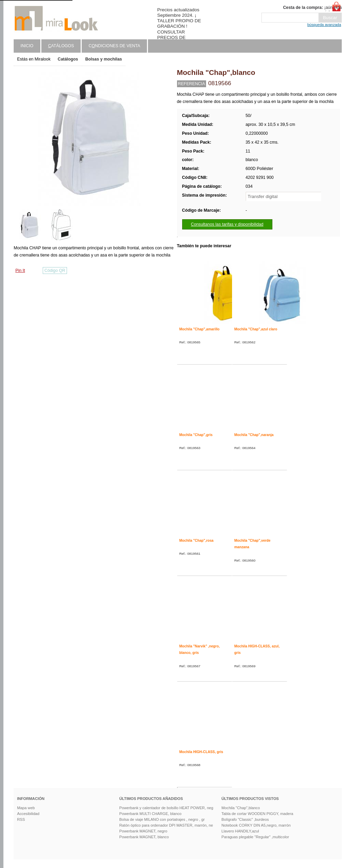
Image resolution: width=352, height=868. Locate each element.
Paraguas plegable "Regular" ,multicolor (255, 837)
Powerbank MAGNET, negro (143, 831)
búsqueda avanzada (324, 25)
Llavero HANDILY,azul (240, 831)
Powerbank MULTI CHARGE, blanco (150, 814)
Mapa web (26, 808)
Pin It (20, 271)
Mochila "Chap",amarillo (200, 329)
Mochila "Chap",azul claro (256, 329)
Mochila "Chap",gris (196, 435)
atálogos (61, 46)
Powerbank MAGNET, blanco (144, 837)
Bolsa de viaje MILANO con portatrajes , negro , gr (162, 819)
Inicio (27, 46)
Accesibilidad (28, 814)
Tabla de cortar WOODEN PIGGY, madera (257, 814)
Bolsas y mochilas (103, 59)
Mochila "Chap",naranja (254, 435)
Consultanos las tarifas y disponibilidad (227, 224)
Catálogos (68, 59)
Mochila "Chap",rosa (197, 541)
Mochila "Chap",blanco (241, 808)
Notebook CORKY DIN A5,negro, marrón (256, 825)
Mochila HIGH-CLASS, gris (201, 752)
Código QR (55, 271)
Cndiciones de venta (114, 46)
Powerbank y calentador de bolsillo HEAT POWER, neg (166, 808)
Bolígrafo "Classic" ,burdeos (245, 819)
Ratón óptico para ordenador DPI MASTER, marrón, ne (166, 825)
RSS (21, 819)
